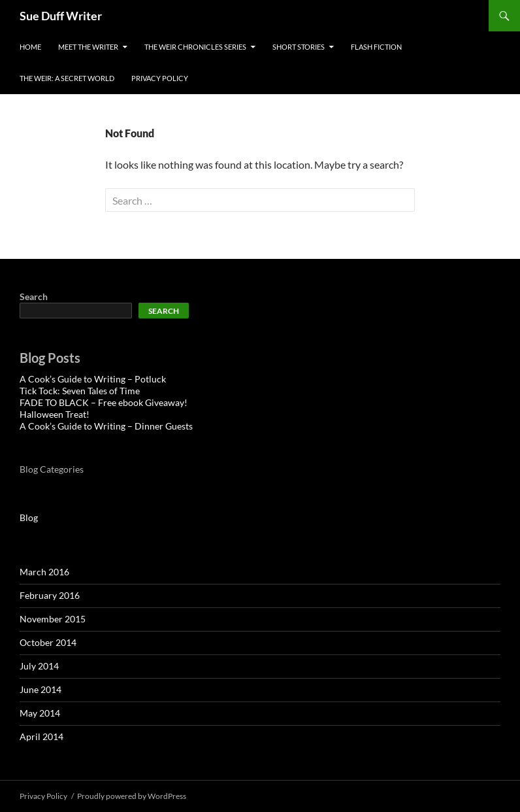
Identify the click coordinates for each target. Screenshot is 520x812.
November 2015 (53, 619)
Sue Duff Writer (61, 16)
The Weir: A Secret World (67, 78)
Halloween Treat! (55, 414)
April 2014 (41, 736)
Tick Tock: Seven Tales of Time (80, 391)
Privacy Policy (160, 78)
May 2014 (40, 713)
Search (34, 296)
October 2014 (48, 642)
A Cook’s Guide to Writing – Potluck (93, 379)
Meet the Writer (88, 47)
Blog (29, 517)
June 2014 (41, 689)
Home (30, 47)
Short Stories (299, 47)
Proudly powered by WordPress (132, 796)
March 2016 (44, 572)
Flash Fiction (376, 47)
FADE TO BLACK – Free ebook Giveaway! (104, 402)
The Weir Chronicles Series (195, 47)
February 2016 (50, 595)
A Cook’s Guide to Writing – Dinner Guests (106, 426)
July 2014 (39, 666)
